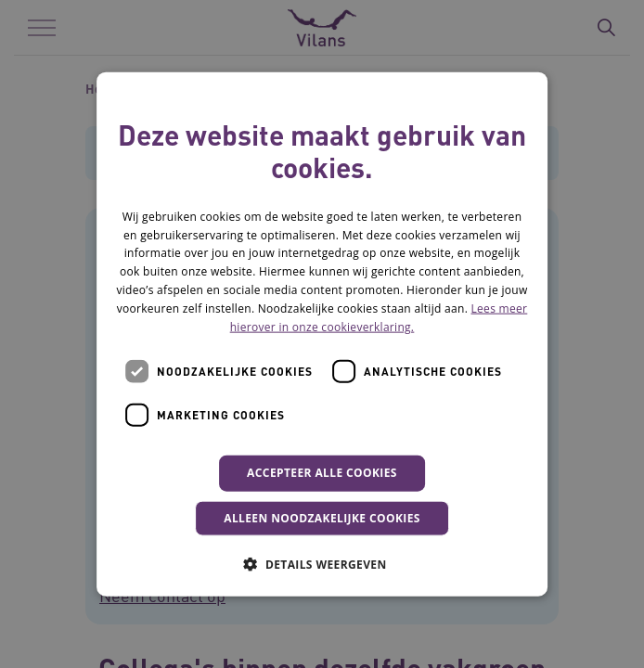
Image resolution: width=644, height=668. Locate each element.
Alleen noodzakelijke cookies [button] (322, 517)
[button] (322, 563)
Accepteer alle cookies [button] (322, 473)
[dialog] (322, 334)
